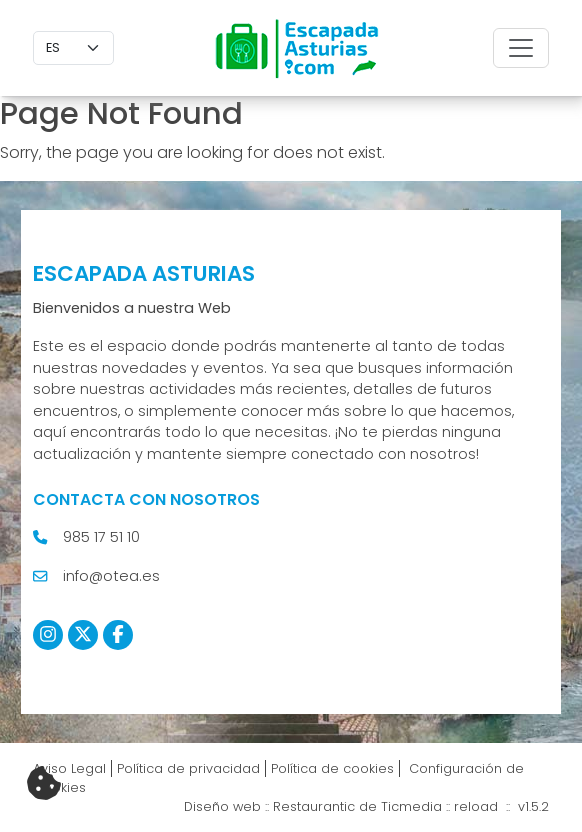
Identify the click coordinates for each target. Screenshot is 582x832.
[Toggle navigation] (521, 48)
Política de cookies (332, 768)
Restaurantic (314, 806)
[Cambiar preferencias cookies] (44, 784)
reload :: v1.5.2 (501, 806)
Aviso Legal (69, 768)
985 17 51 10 (101, 537)
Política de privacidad (188, 768)
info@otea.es (111, 576)
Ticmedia (411, 806)
